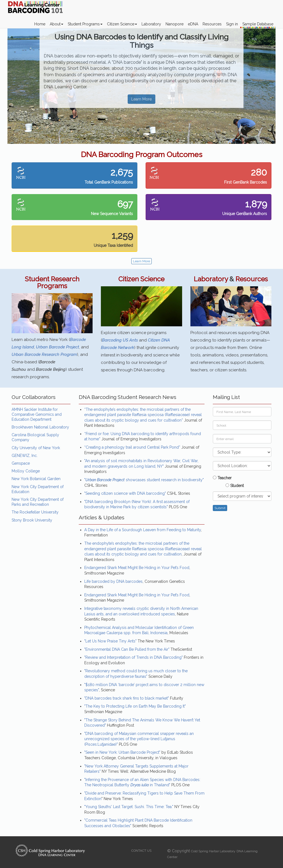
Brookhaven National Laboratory (40, 427)
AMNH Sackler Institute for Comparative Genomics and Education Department (37, 414)
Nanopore (175, 24)
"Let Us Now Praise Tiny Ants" (110, 641)
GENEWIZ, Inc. (25, 456)
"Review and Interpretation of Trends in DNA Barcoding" (133, 657)
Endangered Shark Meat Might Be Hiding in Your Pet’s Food (137, 568)
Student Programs (85, 24)
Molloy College (26, 471)
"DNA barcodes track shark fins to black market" (127, 698)
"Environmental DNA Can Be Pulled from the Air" (127, 649)
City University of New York (36, 448)
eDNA (193, 24)
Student (235, 486)
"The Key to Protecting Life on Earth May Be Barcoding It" (135, 706)
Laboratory (151, 24)
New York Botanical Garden (36, 479)
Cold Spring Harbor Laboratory (213, 851)
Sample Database (258, 24)
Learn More (141, 99)
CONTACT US (141, 851)
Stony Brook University (32, 520)
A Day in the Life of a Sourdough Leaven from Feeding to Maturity (143, 530)
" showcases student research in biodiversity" (144, 480)
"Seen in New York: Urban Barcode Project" (122, 752)
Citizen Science (122, 24)
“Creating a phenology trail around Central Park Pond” (132, 447)
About (57, 24)
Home (40, 24)
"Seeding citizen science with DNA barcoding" (125, 493)
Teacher (222, 478)
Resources (212, 24)
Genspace (21, 463)
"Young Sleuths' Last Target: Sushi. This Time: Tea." (129, 807)
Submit (220, 508)
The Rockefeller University (35, 512)
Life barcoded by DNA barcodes (113, 581)
